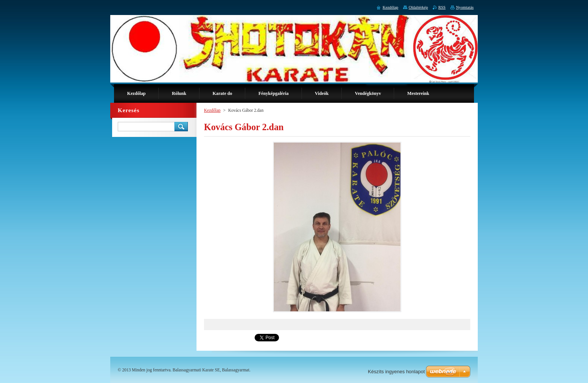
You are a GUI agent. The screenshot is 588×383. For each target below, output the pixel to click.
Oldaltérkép (418, 7)
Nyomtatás (465, 7)
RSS (442, 7)
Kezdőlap (212, 110)
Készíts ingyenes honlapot (396, 372)
